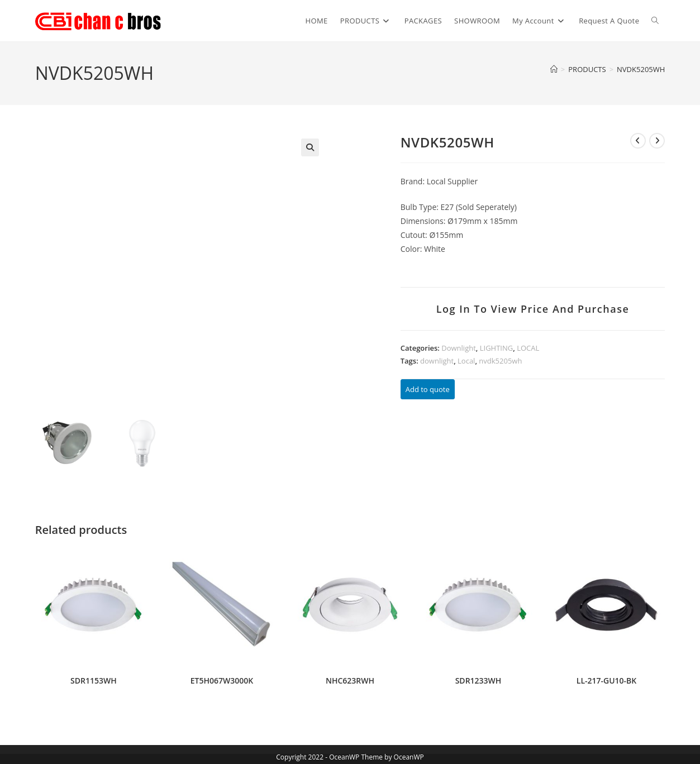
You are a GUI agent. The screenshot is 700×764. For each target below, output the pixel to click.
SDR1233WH (478, 679)
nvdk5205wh (500, 361)
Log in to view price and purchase (533, 309)
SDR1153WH (94, 679)
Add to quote (428, 389)
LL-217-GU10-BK (606, 679)
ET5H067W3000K (222, 679)
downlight (437, 361)
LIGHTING (496, 348)
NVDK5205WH (641, 69)
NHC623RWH (350, 679)
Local (466, 361)
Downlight (459, 348)
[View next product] (657, 141)
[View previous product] (638, 141)
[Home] (554, 69)
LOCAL (528, 348)
